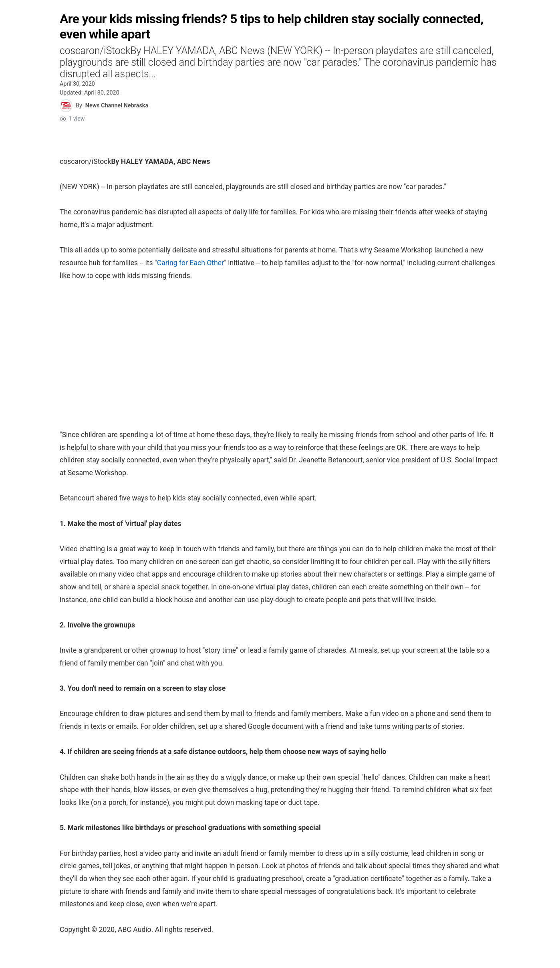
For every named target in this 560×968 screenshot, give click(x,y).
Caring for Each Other (191, 263)
